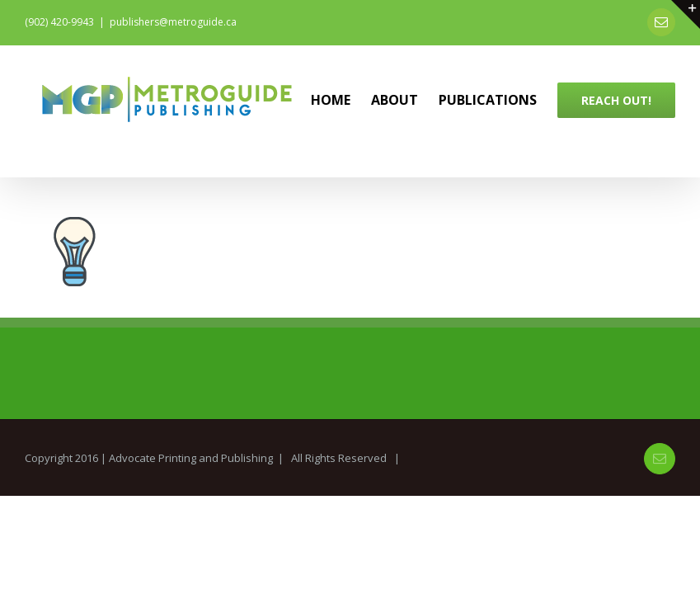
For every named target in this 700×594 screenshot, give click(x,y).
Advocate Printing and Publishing (191, 458)
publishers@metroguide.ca (173, 22)
